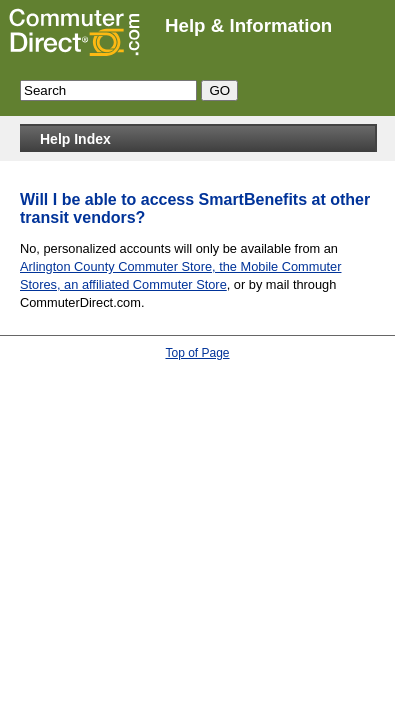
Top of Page (197, 353)
